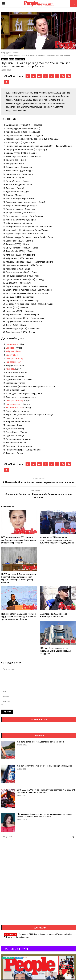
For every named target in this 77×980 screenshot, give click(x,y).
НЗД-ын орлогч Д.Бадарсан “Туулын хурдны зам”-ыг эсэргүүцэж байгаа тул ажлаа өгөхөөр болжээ (19, 617)
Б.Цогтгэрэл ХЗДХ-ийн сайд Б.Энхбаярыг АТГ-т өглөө (53, 615)
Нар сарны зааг (13, 362)
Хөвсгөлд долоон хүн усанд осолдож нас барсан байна (41, 742)
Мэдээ (11, 59)
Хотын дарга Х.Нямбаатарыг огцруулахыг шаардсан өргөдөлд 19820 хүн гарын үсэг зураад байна (57, 540)
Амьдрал (5, 59)
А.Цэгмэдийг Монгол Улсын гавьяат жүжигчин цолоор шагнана (38, 482)
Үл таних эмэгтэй (14, 408)
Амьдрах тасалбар (15, 358)
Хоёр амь (10, 369)
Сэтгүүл (19, 958)
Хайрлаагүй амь (13, 351)
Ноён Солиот (12, 344)
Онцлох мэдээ (20, 59)
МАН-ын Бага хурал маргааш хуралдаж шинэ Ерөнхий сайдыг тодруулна (56, 651)
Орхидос (10, 348)
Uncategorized (8, 958)
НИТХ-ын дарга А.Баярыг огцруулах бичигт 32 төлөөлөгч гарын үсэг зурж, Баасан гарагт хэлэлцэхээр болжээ (19, 578)
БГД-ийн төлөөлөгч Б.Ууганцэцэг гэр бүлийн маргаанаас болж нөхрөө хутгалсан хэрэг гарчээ (19, 540)
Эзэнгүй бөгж (12, 355)
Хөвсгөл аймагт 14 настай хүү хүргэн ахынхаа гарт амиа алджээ (45, 766)
